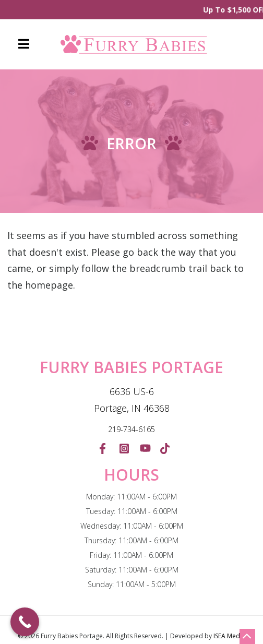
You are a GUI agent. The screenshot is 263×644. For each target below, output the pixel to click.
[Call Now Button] (25, 622)
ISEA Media (229, 636)
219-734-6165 (131, 429)
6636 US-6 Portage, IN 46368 (132, 400)
